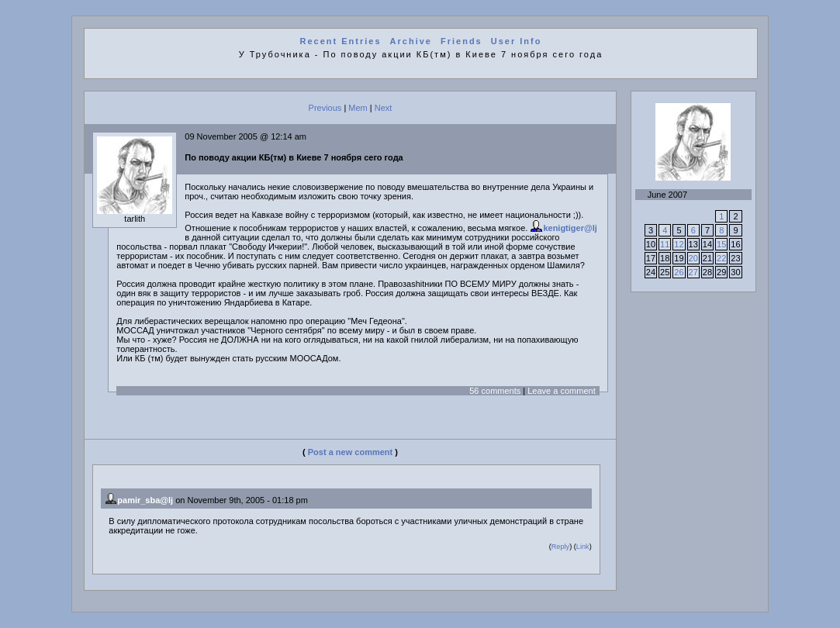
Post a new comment (350, 452)
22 (721, 258)
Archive (411, 41)
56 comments (495, 391)
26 (679, 272)
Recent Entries (340, 41)
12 (679, 244)
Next (384, 108)
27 (693, 272)
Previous (325, 108)
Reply (560, 547)
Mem (358, 108)
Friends (461, 41)
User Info (517, 41)
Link (583, 547)
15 (721, 244)
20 (693, 258)
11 (665, 244)
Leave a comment (561, 391)
